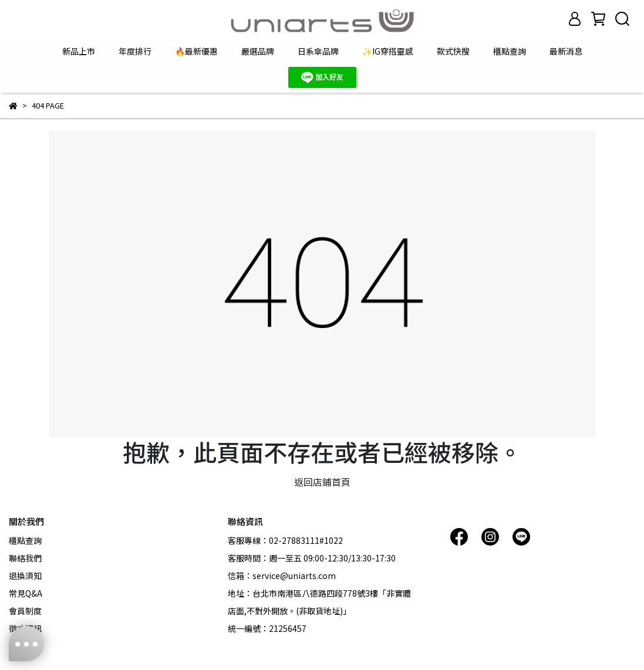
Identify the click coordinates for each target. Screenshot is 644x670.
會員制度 (25, 611)
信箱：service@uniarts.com (282, 576)
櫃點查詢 (510, 51)
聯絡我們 (25, 558)
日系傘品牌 (318, 51)
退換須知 (25, 576)
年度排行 (135, 51)
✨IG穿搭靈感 (388, 51)
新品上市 (79, 51)
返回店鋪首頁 (322, 482)
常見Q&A (26, 593)
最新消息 (566, 51)
